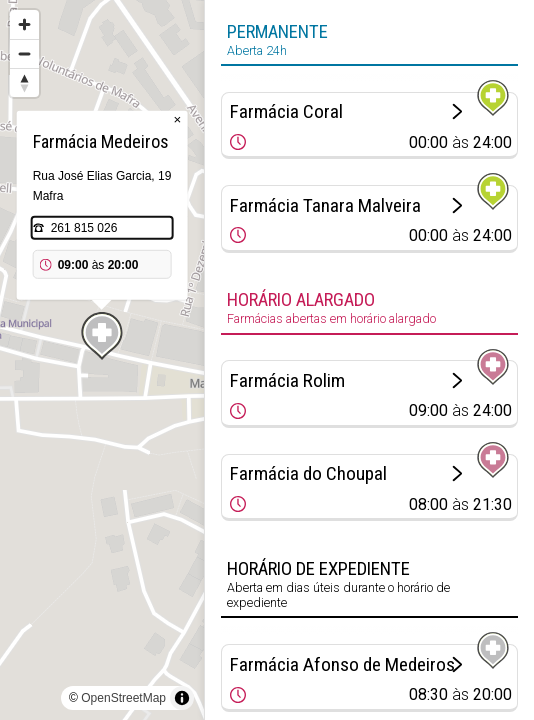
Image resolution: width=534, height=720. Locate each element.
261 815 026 (84, 228)
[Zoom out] (24, 53)
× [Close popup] (178, 119)
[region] (102, 360)
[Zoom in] (24, 24)
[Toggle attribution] (182, 698)
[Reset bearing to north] (24, 82)
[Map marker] (102, 336)
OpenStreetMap (123, 698)
